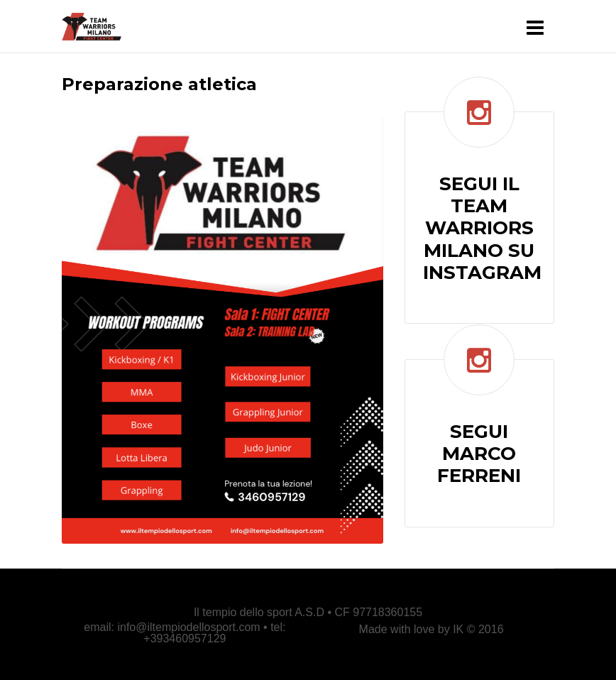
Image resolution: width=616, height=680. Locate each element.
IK (458, 629)
